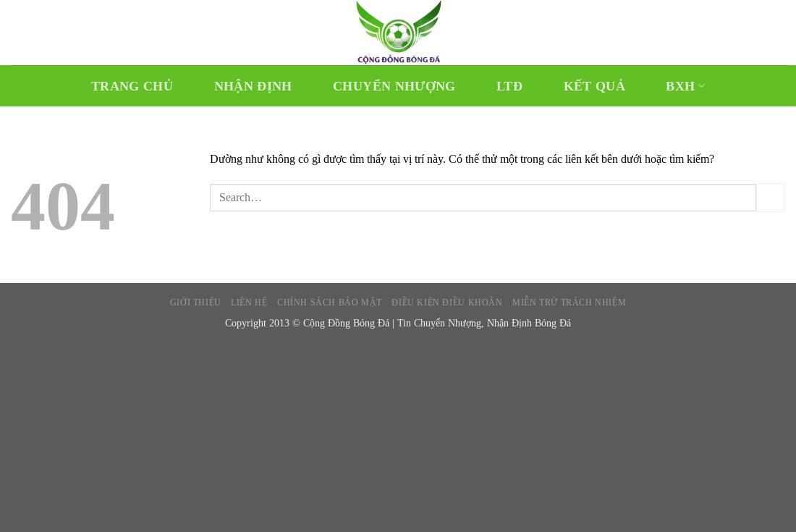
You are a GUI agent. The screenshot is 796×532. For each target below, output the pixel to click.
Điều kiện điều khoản (447, 302)
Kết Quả (594, 86)
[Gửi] (771, 197)
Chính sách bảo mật (330, 302)
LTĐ (509, 86)
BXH (685, 86)
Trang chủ (132, 86)
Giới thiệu (196, 302)
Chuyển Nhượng (394, 86)
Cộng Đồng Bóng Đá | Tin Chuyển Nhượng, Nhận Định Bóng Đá (437, 323)
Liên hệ (249, 302)
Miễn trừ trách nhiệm (569, 302)
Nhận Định (253, 86)
